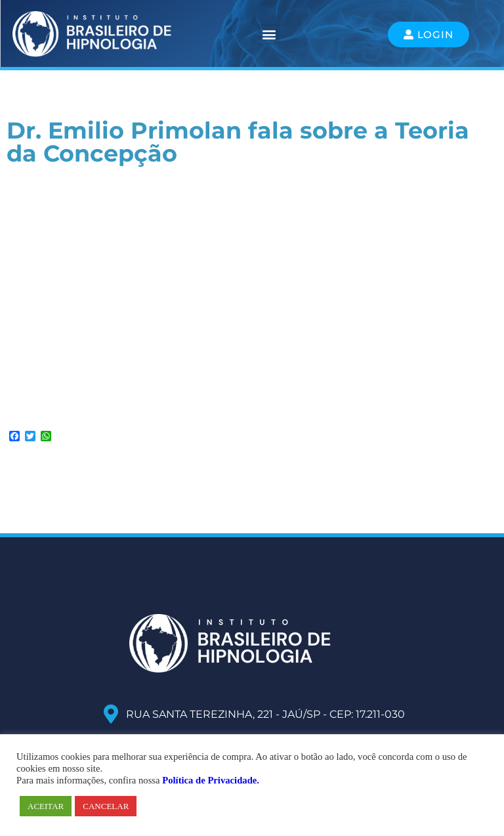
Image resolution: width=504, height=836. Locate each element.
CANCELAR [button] (106, 806)
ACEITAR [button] (46, 806)
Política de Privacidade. (211, 780)
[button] (269, 34)
